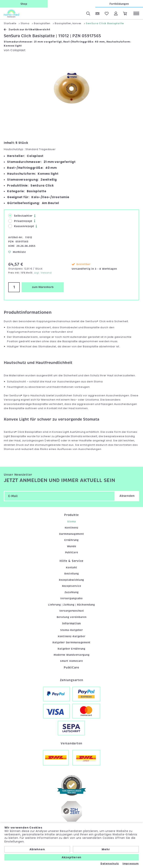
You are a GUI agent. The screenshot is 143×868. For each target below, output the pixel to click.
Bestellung (72, 574)
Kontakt (71, 568)
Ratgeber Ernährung (71, 649)
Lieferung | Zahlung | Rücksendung (71, 605)
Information (71, 623)
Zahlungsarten (72, 680)
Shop (24, 4)
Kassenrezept (21, 226)
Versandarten (71, 743)
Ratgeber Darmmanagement (71, 642)
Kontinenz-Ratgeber (72, 636)
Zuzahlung (72, 592)
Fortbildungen (119, 4)
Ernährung (71, 540)
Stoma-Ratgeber (72, 630)
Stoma (72, 522)
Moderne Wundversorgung (72, 655)
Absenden (127, 496)
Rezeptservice (72, 586)
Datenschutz (110, 864)
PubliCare (72, 552)
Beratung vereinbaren (72, 617)
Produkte (71, 515)
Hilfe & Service (71, 561)
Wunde (72, 546)
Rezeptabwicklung (71, 580)
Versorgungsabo (71, 598)
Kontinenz (72, 528)
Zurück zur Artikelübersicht (27, 29)
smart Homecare (71, 661)
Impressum (131, 864)
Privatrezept (20, 221)
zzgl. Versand (43, 273)
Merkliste (17, 252)
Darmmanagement (72, 534)
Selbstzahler (20, 216)
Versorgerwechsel (72, 611)
